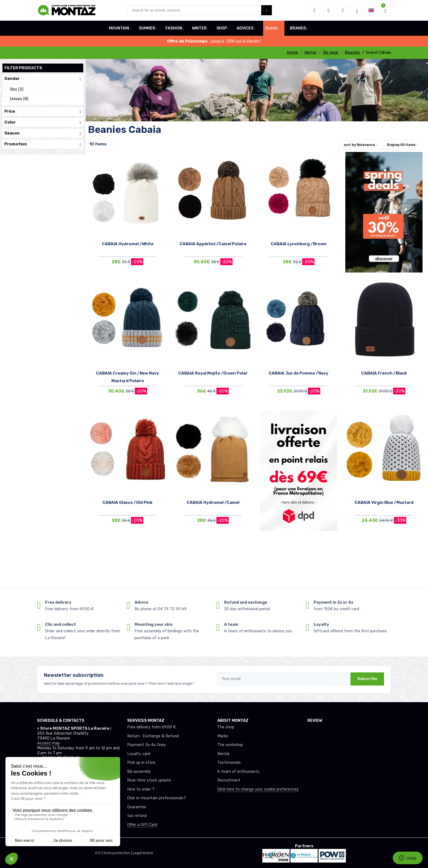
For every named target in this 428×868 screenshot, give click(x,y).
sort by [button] (359, 145)
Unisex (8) (19, 99)
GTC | (99, 853)
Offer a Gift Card (142, 825)
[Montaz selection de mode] (357, 10)
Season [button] (43, 133)
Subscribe (367, 679)
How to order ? (141, 789)
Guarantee (137, 807)
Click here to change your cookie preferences (258, 789)
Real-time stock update (149, 780)
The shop (226, 727)
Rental (223, 754)
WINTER (199, 28)
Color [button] (43, 122)
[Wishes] (329, 10)
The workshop (230, 745)
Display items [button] (401, 145)
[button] (314, 10)
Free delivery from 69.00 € (151, 727)
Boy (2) (17, 89)
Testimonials (229, 763)
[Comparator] (343, 10)
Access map (48, 743)
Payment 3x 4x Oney (147, 745)
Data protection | (118, 853)
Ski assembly (139, 772)
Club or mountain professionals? (157, 798)
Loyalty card (139, 754)
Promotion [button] (43, 144)
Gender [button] (43, 79)
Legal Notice (143, 853)
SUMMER (147, 28)
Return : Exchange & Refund (153, 736)
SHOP (222, 28)
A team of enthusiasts (238, 772)
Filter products (23, 68)
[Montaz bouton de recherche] (267, 10)
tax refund (137, 816)
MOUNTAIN (119, 28)
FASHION (174, 28)
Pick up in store (141, 763)
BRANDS (298, 28)
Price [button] (43, 111)
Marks (223, 736)
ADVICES (245, 28)
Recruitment (229, 780)
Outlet (271, 28)
